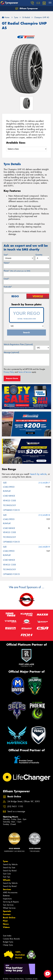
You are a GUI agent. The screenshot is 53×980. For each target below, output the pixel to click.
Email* (6, 279)
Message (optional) (11, 352)
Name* (7, 263)
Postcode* (8, 287)
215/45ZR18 (44, 515)
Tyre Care (7, 874)
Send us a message (16, 812)
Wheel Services (9, 908)
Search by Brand (10, 871)
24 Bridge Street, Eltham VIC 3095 (24, 802)
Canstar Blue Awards (11, 939)
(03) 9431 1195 (15, 807)
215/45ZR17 (44, 483)
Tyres (5, 861)
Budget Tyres (8, 942)
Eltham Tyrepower (27, 9)
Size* (6, 255)
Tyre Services (8, 905)
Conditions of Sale (31, 979)
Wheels (7, 880)
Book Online (9, 918)
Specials (7, 911)
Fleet (5, 921)
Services (7, 889)
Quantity (39, 255)
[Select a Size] (26, 149)
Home (6, 17)
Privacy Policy (9, 372)
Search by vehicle (38, 474)
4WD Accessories (10, 893)
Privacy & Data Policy (17, 979)
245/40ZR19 (44, 547)
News (6, 924)
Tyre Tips (6, 877)
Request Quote (12, 378)
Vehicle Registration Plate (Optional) (18, 344)
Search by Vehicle (10, 864)
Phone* (17, 271)
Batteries (6, 896)
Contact (7, 914)
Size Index (7, 936)
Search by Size (9, 868)
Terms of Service (25, 372)
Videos (6, 927)
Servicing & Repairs (11, 902)
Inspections (7, 899)
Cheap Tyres (8, 945)
